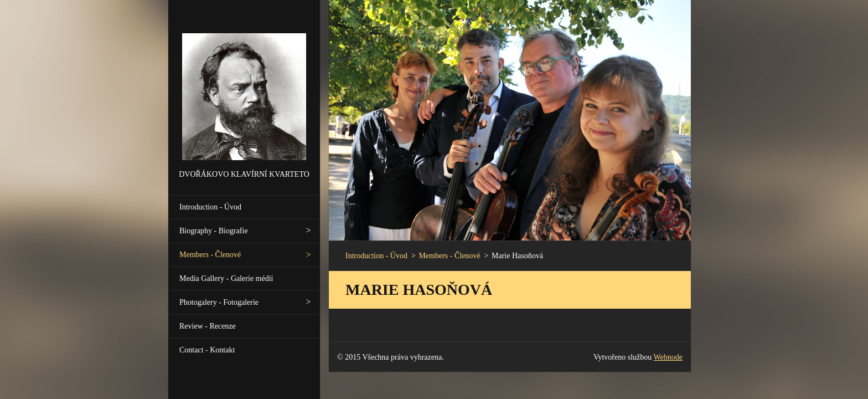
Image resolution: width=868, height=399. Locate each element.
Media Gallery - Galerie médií (226, 278)
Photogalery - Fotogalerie (219, 302)
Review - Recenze (208, 326)
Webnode (668, 357)
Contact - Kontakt (207, 350)
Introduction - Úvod (210, 207)
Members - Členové (210, 255)
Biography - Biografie (214, 231)
